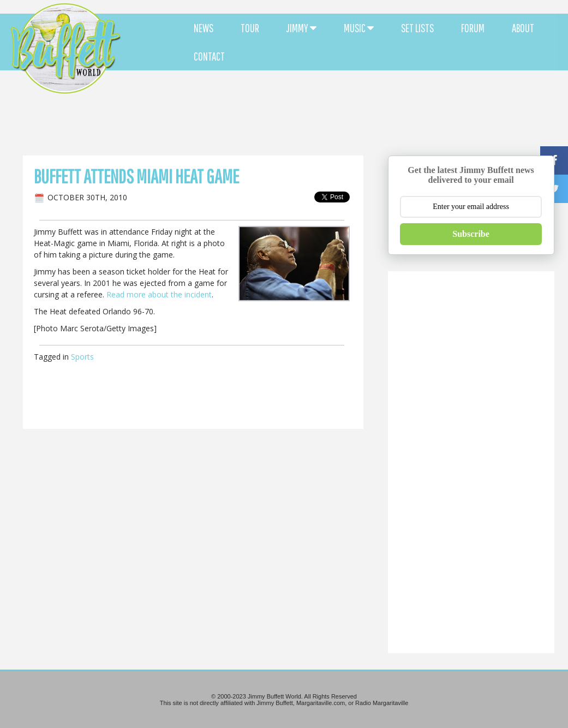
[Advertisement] (342, 98)
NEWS (204, 28)
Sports (82, 357)
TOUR (250, 28)
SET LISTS (417, 28)
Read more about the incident (159, 294)
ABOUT (523, 28)
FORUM (473, 28)
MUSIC (359, 28)
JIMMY (301, 28)
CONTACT (209, 56)
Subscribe (471, 234)
